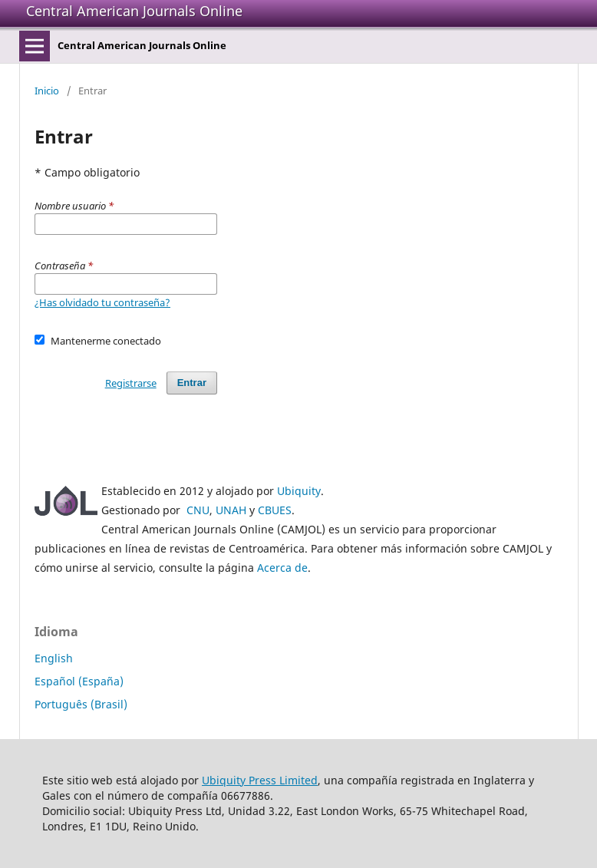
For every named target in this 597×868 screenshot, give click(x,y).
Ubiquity (299, 491)
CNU (198, 510)
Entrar (192, 383)
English (54, 658)
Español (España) (79, 681)
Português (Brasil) (81, 704)
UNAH (231, 510)
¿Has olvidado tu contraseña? (102, 302)
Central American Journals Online (134, 11)
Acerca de (282, 568)
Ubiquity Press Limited (260, 780)
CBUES (275, 510)
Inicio (47, 91)
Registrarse (131, 383)
